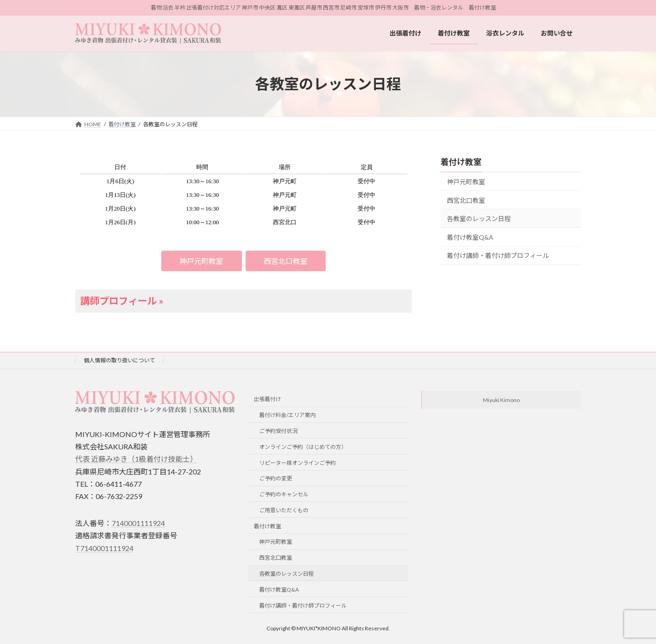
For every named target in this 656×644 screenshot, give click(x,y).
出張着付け (267, 399)
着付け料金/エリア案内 (287, 415)
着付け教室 (461, 162)
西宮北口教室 (466, 200)
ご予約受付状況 (278, 431)
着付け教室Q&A (470, 237)
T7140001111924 (104, 548)
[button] (202, 261)
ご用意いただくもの (284, 510)
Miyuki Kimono (501, 400)
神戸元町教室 (466, 182)
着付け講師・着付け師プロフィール (498, 256)
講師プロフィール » (122, 301)
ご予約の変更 (276, 478)
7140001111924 (138, 523)
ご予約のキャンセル (284, 494)
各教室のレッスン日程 (479, 219)
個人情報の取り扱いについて (119, 360)
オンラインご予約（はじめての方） (303, 446)
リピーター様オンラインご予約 (297, 462)
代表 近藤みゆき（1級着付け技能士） (136, 459)
